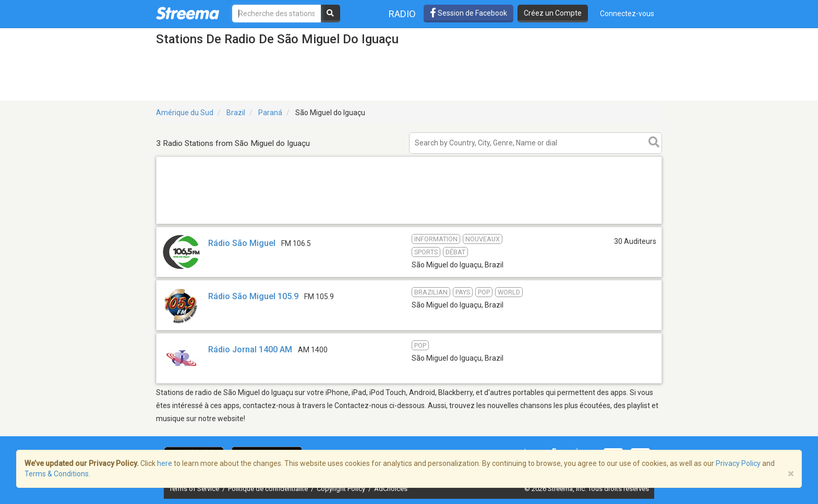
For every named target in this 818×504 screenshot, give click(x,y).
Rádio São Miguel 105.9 (253, 296)
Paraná (270, 113)
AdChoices (391, 489)
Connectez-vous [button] (627, 14)
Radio (402, 14)
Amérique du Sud (185, 113)
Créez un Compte (553, 13)
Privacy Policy (738, 463)
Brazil (236, 113)
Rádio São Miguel (242, 243)
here (165, 463)
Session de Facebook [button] (468, 13)
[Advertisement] (409, 223)
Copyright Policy (342, 489)
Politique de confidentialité (269, 489)
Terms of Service (195, 489)
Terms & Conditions (57, 474)
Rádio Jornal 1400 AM (250, 349)
